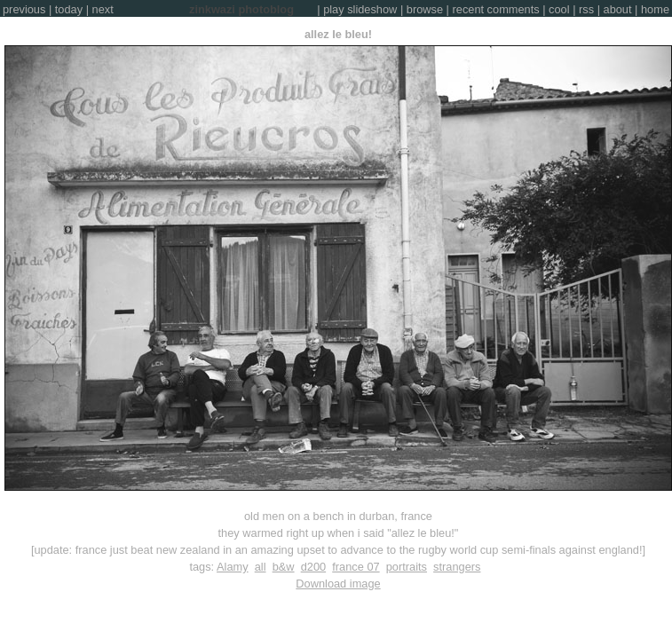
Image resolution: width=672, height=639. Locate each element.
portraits (407, 567)
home (655, 9)
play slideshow (360, 9)
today (69, 9)
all (261, 567)
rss (586, 9)
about (618, 9)
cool (559, 9)
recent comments (496, 9)
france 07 (356, 567)
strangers (457, 567)
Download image (338, 584)
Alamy (233, 567)
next (103, 9)
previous (24, 9)
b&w (284, 567)
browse (425, 9)
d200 (313, 567)
